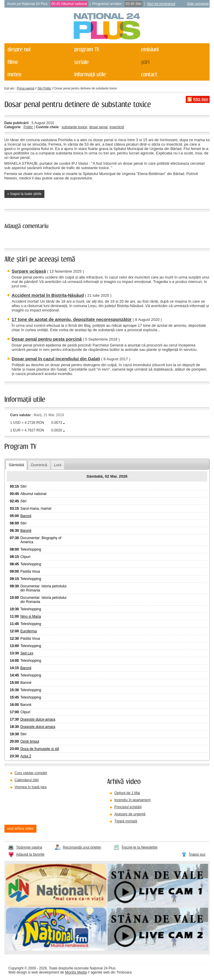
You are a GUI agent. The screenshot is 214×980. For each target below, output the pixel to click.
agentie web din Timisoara (111, 972)
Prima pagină (25, 88)
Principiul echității (128, 807)
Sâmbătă (16, 465)
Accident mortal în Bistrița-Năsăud (48, 295)
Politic (28, 127)
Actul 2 (26, 756)
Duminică (39, 465)
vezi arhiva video (20, 829)
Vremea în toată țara (31, 787)
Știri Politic (44, 88)
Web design (18, 972)
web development (45, 972)
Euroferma (29, 631)
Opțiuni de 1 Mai (127, 793)
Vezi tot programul (161, 4)
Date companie (198, 4)
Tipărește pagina (29, 847)
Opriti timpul (30, 741)
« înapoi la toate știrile (25, 194)
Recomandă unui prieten (82, 847)
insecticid (117, 127)
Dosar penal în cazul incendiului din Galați (56, 359)
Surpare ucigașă (29, 271)
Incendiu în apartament (132, 800)
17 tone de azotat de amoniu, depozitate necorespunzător (72, 319)
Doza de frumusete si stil (40, 749)
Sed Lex (27, 653)
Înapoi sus (197, 854)
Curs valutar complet (31, 773)
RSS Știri (201, 99)
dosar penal (98, 127)
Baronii (26, 516)
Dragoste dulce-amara (38, 719)
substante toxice (75, 127)
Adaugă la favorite (30, 854)
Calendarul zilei (27, 780)
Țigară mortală (126, 821)
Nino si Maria (31, 616)
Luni (57, 465)
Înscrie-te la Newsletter (140, 847)
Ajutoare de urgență (130, 814)
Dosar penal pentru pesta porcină (47, 339)
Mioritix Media (76, 972)
